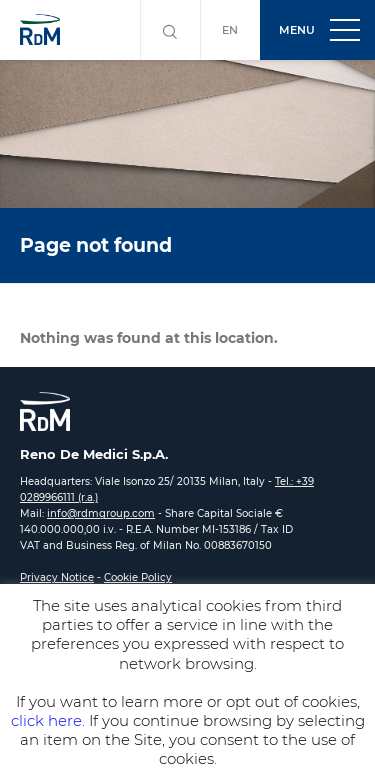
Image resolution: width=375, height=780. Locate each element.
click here (46, 720)
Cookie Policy (138, 577)
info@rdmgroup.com (101, 513)
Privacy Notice (57, 577)
